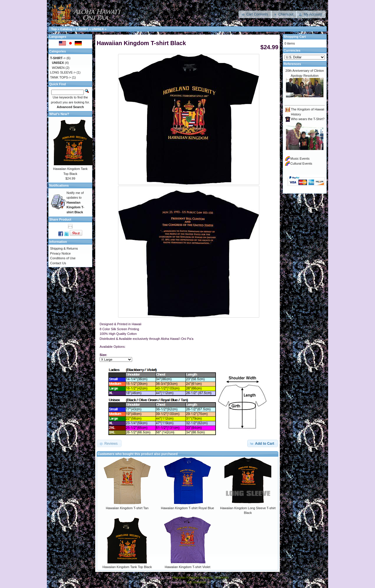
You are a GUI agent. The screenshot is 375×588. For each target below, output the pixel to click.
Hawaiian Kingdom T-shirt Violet (187, 567)
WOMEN (58, 68)
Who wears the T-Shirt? (308, 119)
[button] (255, 14)
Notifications (59, 185)
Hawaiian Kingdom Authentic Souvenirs (200, 577)
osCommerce (196, 582)
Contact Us (58, 263)
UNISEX (98, 29)
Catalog (66, 29)
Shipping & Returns (64, 248)
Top (54, 29)
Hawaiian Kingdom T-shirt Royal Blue (187, 508)
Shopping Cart (295, 37)
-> (58, 58)
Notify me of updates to (75, 202)
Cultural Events (301, 163)
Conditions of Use (63, 258)
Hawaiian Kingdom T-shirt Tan (127, 508)
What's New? (59, 114)
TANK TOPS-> (60, 77)
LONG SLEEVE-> (63, 72)
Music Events (300, 158)
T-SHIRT (82, 29)
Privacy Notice (60, 253)
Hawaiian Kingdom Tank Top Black (127, 567)
